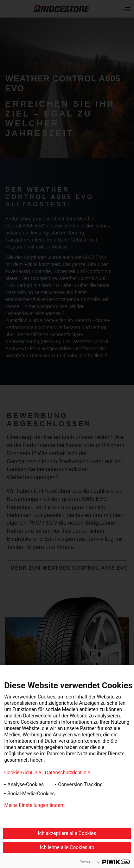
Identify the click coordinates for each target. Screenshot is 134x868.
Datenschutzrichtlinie (67, 773)
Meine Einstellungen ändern (34, 805)
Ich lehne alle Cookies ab (67, 847)
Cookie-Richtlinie (23, 773)
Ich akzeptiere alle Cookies (67, 833)
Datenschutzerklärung (28, 816)
